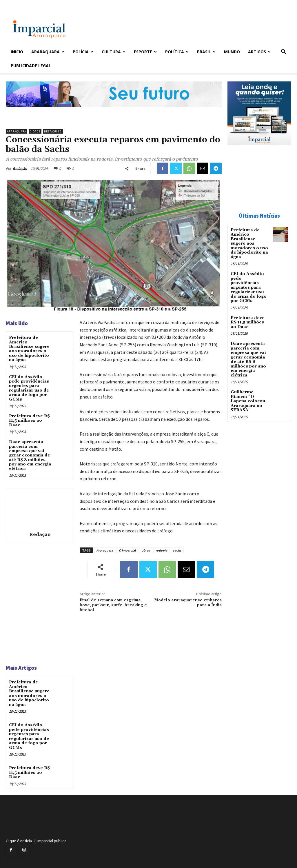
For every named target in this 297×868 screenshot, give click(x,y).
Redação (20, 169)
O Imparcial (127, 550)
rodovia (161, 550)
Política (177, 52)
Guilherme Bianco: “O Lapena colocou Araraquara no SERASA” (248, 401)
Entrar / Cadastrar (20, 4)
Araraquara (48, 52)
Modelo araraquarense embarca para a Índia (188, 603)
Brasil (206, 52)
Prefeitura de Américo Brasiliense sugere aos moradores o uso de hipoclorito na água (29, 349)
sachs (177, 550)
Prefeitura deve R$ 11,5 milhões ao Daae (29, 421)
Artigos (259, 52)
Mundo (232, 52)
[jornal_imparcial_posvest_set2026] (114, 112)
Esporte (145, 52)
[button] (284, 52)
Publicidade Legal (31, 66)
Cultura (114, 52)
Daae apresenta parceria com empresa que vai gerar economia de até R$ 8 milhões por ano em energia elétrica (30, 455)
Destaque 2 (53, 131)
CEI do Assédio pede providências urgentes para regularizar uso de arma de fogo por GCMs (29, 388)
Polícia (83, 52)
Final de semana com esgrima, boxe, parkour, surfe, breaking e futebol (113, 605)
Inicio (17, 52)
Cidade (35, 131)
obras (146, 550)
